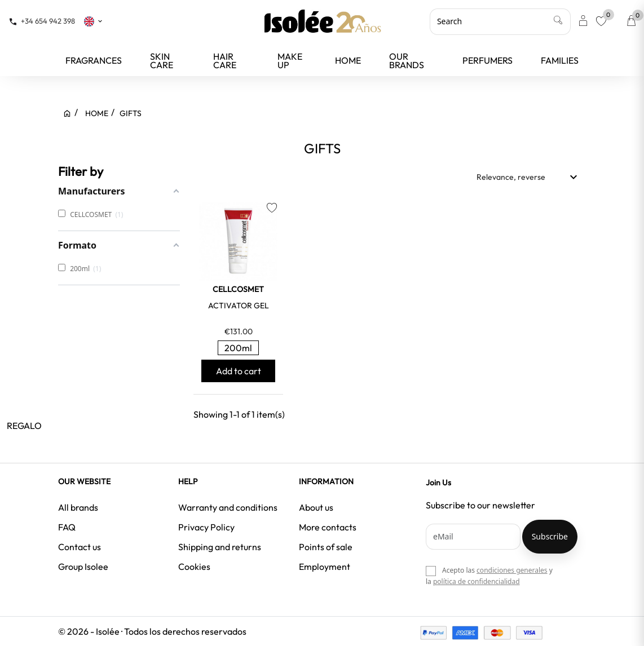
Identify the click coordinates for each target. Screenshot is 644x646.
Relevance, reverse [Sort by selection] (528, 177)
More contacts (328, 527)
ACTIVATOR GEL (239, 306)
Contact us (80, 547)
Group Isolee (83, 567)
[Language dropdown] (94, 21)
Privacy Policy (206, 527)
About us (316, 507)
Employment (325, 567)
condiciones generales (512, 570)
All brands (78, 507)
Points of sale (326, 547)
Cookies (194, 567)
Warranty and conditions (228, 507)
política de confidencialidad (477, 581)
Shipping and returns (220, 547)
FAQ (67, 527)
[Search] (500, 21)
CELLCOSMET (238, 289)
